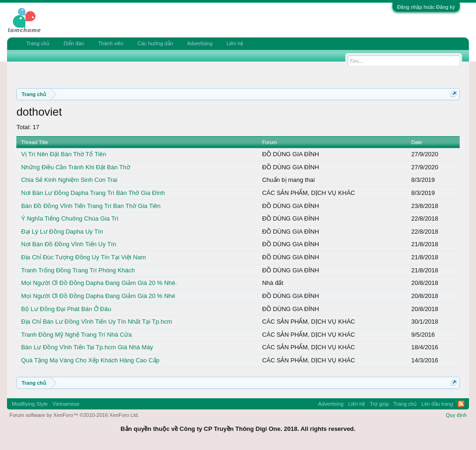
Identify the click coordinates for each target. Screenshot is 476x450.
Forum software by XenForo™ (74, 415)
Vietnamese (66, 404)
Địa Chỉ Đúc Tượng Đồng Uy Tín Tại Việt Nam (83, 257)
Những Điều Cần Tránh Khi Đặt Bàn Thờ (76, 167)
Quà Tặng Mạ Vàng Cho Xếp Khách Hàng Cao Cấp (90, 360)
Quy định (456, 415)
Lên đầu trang (437, 404)
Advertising (200, 43)
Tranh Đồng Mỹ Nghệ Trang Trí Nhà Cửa (76, 335)
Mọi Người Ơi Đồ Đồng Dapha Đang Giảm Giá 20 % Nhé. (99, 283)
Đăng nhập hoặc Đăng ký (426, 7)
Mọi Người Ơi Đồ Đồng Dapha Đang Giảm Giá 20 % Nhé (98, 296)
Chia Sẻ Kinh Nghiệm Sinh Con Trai (69, 180)
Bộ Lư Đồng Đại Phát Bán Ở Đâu (66, 309)
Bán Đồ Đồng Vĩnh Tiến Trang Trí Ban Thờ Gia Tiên (91, 206)
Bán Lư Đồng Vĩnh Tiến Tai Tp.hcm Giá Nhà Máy (87, 347)
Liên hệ (235, 43)
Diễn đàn (74, 43)
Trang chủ (38, 43)
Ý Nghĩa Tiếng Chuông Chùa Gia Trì (70, 218)
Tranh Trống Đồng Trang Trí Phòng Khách (78, 270)
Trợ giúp (379, 404)
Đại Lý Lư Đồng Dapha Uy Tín (62, 232)
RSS (461, 404)
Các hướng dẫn (155, 43)
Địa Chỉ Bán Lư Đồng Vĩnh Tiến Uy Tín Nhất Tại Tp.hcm (97, 322)
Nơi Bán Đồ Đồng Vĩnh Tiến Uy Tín (68, 244)
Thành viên (111, 43)
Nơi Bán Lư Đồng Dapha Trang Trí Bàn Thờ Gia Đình (93, 193)
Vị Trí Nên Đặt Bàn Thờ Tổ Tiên (63, 154)
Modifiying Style (30, 404)
